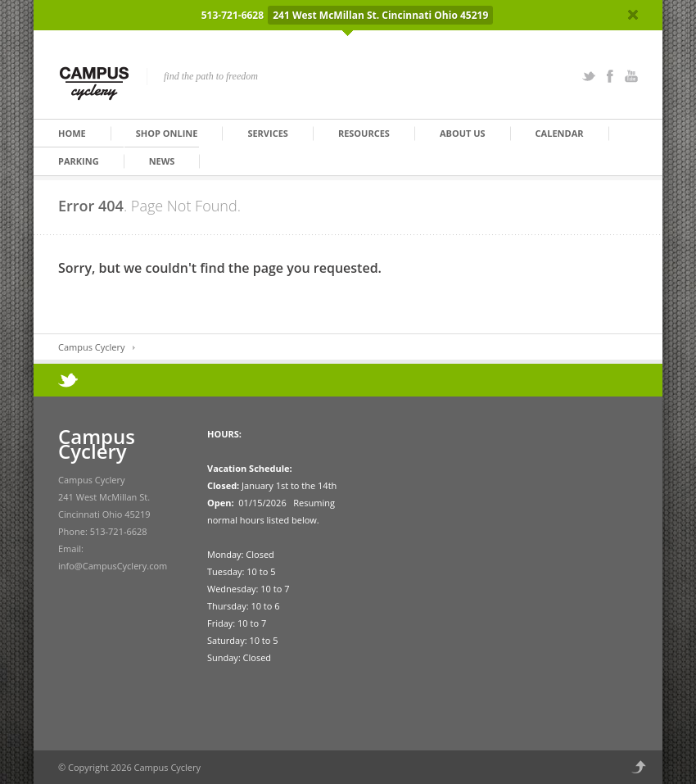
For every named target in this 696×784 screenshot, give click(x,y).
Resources (364, 133)
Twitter (589, 76)
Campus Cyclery (91, 347)
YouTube (631, 76)
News (162, 161)
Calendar (560, 133)
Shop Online (167, 133)
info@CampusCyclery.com (113, 566)
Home (72, 133)
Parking (79, 161)
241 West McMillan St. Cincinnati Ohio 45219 (380, 15)
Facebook (610, 76)
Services (268, 133)
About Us (463, 133)
